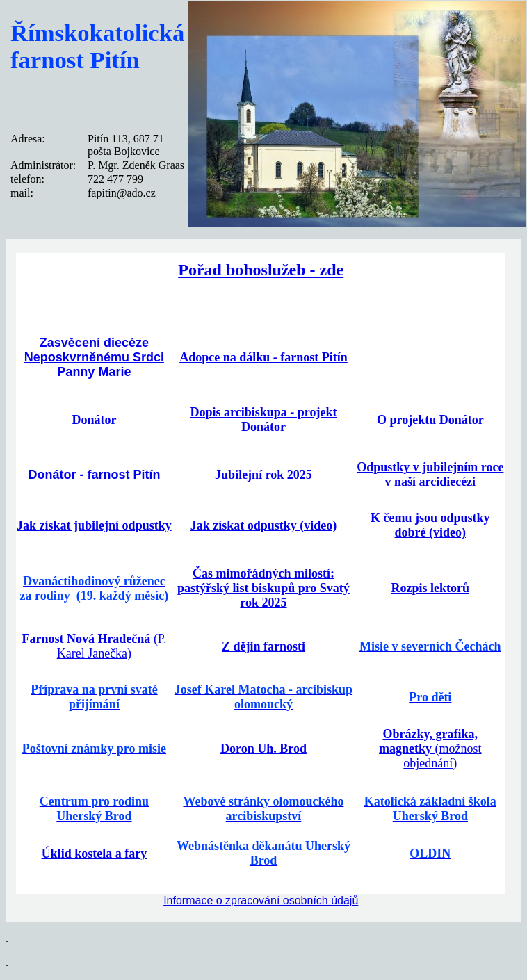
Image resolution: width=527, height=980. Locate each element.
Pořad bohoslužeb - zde (261, 270)
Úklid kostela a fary (95, 854)
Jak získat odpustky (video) (264, 525)
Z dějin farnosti (263, 646)
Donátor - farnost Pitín (94, 475)
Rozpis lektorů (431, 588)
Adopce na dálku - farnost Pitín (263, 357)
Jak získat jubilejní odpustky (94, 525)
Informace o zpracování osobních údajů (261, 900)
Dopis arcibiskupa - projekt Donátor (264, 419)
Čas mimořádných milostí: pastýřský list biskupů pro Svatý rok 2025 (263, 588)
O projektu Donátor (430, 420)
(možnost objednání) (430, 749)
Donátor (94, 420)
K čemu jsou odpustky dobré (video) (430, 525)
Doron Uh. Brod (263, 749)
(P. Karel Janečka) (94, 646)
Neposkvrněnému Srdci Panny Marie (94, 365)
